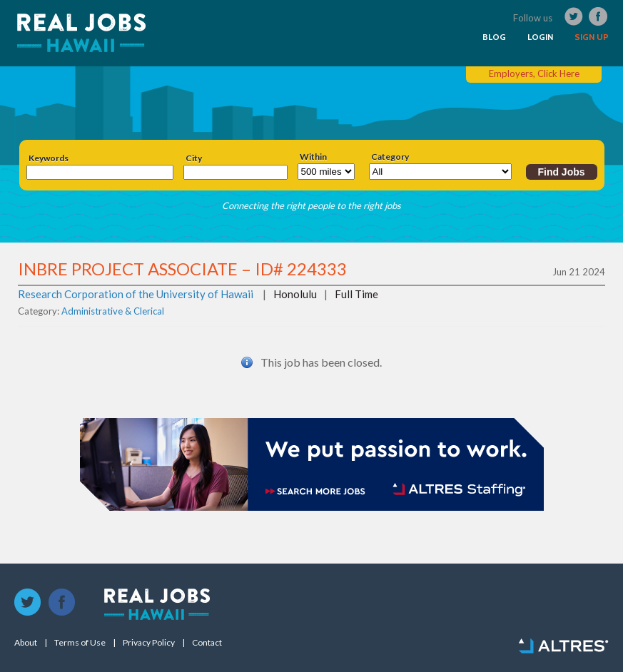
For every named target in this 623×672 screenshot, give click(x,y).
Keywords (49, 158)
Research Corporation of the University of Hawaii (136, 294)
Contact (207, 643)
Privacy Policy (149, 643)
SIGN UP (592, 37)
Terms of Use (80, 643)
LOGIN (540, 37)
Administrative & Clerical (113, 311)
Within (313, 157)
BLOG (494, 37)
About (26, 643)
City (194, 158)
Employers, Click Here (534, 73)
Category (390, 157)
